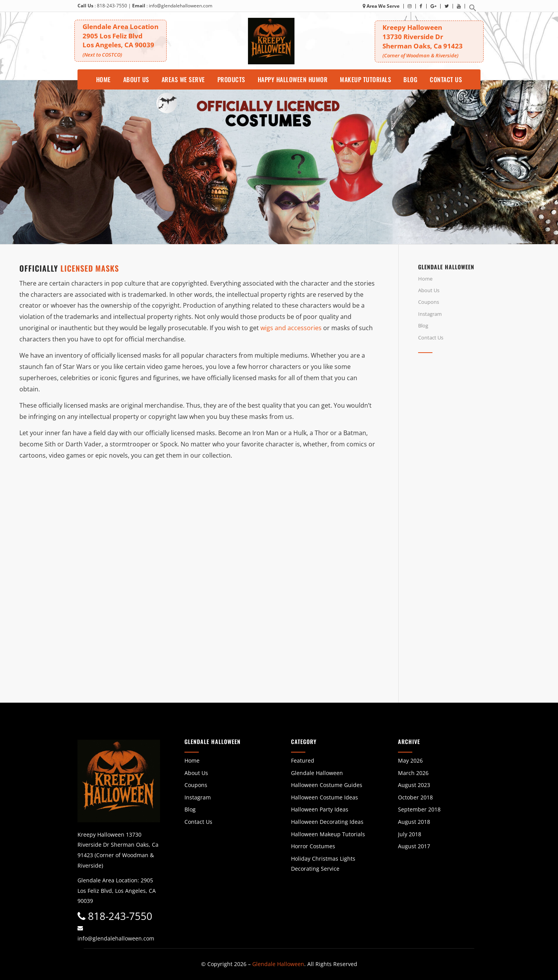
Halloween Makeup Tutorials (328, 834)
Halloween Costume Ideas (325, 797)
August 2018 (414, 822)
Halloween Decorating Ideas (327, 822)
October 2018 (415, 797)
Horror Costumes (313, 846)
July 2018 (410, 834)
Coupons (429, 302)
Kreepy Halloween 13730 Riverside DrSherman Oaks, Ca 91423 (432, 41)
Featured (303, 760)
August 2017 (414, 846)
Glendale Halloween (317, 773)
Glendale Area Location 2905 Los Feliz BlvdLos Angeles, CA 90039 (124, 40)
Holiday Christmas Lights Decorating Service (323, 864)
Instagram (430, 314)
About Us (429, 290)
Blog (423, 326)
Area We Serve (381, 6)
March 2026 (413, 773)
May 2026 (410, 760)
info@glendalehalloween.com (181, 6)
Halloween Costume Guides (327, 785)
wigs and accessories (291, 328)
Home (425, 279)
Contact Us (431, 338)
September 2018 (419, 809)
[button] (473, 10)
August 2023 (414, 785)
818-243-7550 (112, 6)
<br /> (478, 428)
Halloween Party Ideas (320, 809)
